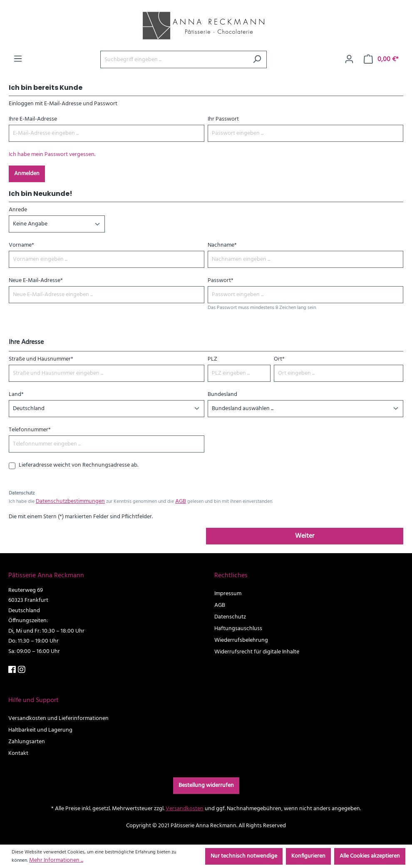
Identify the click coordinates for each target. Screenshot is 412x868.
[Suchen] (257, 59)
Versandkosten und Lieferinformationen (58, 718)
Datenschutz (230, 617)
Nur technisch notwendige (244, 856)
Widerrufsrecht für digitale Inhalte (257, 652)
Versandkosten (185, 809)
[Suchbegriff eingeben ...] (174, 59)
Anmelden (27, 174)
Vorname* (21, 245)
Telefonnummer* (30, 430)
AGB (181, 501)
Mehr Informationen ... (56, 860)
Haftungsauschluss (238, 629)
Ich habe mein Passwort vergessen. (52, 155)
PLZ (212, 359)
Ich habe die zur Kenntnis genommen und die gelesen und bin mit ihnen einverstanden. (141, 501)
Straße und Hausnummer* (41, 359)
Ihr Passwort (223, 119)
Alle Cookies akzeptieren (370, 856)
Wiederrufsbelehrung (241, 640)
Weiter (305, 536)
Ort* (279, 359)
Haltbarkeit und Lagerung (40, 730)
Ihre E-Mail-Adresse (33, 119)
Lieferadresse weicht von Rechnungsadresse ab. (78, 465)
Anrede (18, 210)
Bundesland (222, 394)
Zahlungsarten (27, 742)
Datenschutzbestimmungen (70, 501)
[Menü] (18, 59)
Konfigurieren (308, 856)
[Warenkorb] (381, 59)
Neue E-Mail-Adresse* (36, 281)
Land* (16, 394)
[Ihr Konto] (349, 59)
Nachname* (222, 245)
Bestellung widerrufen (206, 785)
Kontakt (18, 753)
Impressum (228, 594)
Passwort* (221, 281)
